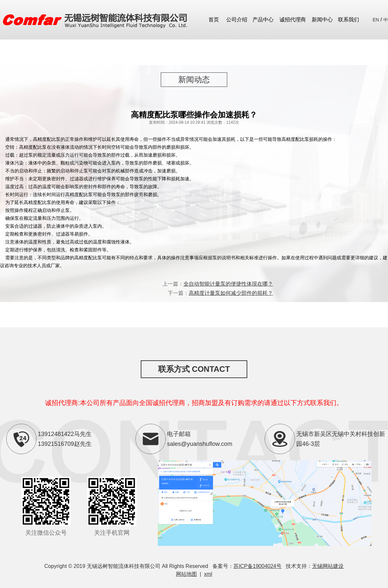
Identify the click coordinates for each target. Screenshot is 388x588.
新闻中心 (322, 20)
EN (376, 20)
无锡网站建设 (328, 566)
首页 (214, 20)
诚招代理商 (293, 20)
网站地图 (186, 574)
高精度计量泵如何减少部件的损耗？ (231, 293)
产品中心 (263, 20)
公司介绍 (237, 20)
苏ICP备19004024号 (257, 566)
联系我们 (349, 20)
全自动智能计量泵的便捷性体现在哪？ (228, 284)
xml (208, 574)
